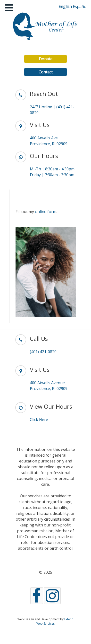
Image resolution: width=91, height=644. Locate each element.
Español (80, 7)
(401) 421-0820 (43, 352)
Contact (46, 72)
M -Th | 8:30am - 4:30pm (52, 169)
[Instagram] (52, 596)
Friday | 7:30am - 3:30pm (52, 175)
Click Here (39, 420)
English (65, 7)
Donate (46, 59)
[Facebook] (37, 596)
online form (46, 212)
